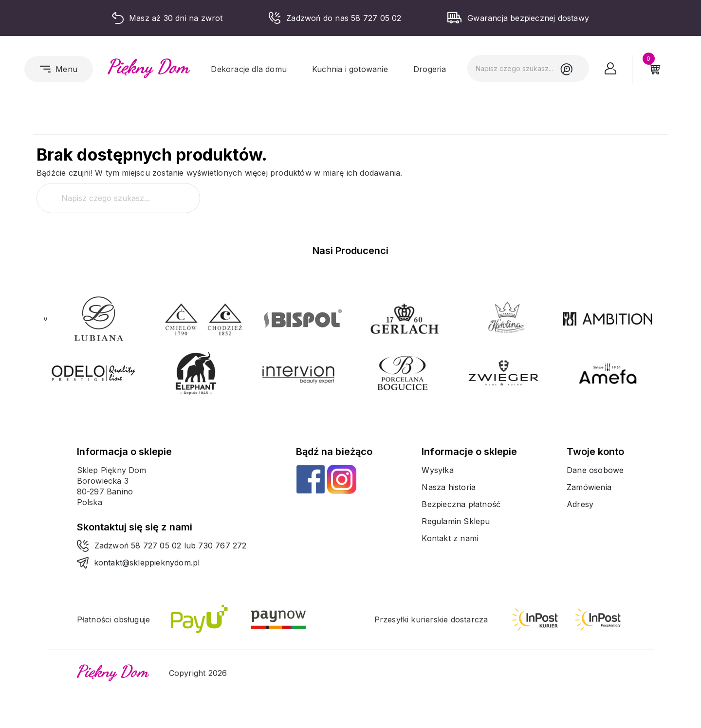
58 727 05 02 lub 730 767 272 (189, 546)
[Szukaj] (528, 68)
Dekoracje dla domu (249, 69)
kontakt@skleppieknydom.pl (147, 563)
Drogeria (430, 69)
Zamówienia (589, 487)
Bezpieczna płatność (461, 504)
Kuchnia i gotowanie (350, 69)
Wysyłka (437, 470)
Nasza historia (449, 487)
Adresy (580, 504)
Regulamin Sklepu (456, 521)
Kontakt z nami (450, 538)
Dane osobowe (595, 470)
